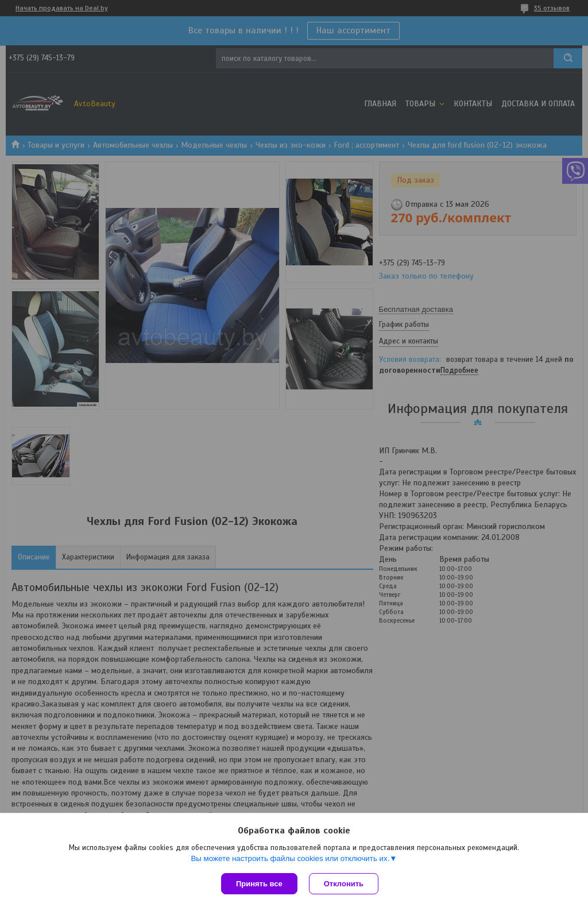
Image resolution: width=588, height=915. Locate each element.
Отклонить (344, 884)
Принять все (259, 884)
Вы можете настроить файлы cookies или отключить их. (290, 858)
